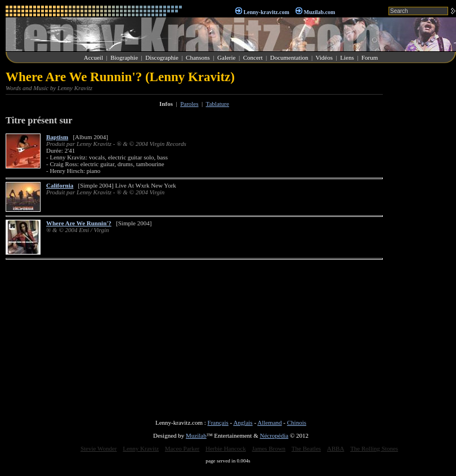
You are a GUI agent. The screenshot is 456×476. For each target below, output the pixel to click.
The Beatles (306, 448)
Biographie (124, 57)
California (60, 185)
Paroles (189, 104)
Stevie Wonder (99, 448)
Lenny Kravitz (141, 448)
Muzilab (196, 435)
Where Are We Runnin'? (79, 223)
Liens (347, 57)
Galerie (226, 57)
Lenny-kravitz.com (266, 12)
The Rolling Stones (374, 448)
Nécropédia (274, 435)
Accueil (93, 57)
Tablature (218, 104)
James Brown (269, 448)
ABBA (336, 448)
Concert (253, 57)
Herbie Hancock (226, 448)
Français (218, 422)
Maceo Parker (182, 448)
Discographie (162, 57)
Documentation (289, 57)
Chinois (297, 422)
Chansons (198, 57)
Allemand (269, 422)
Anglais (243, 422)
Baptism (57, 137)
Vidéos (325, 57)
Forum (370, 57)
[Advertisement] (422, 239)
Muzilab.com (320, 12)
